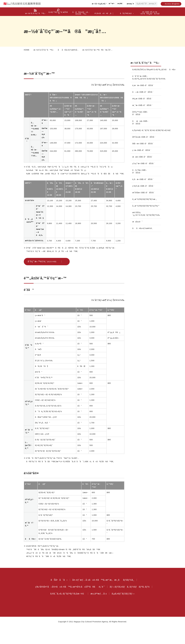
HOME (26, 50)
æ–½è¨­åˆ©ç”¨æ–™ (35, 65)
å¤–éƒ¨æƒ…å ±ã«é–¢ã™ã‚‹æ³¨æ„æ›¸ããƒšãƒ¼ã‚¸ (103, 597)
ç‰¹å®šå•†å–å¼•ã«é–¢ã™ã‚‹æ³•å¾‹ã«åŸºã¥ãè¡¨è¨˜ (69, 604)
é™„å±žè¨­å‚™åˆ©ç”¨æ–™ (91, 65)
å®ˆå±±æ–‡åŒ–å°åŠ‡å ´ (140, 143)
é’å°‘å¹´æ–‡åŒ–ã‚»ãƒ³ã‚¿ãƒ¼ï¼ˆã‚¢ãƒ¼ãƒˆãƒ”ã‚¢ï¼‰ (147, 82)
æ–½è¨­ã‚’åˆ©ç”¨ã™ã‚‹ (44, 50)
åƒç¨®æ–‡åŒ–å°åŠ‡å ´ (140, 181)
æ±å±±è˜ (139, 236)
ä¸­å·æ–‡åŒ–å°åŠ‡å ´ (144, 189)
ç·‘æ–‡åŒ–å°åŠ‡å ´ (142, 157)
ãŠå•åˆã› (57, 597)
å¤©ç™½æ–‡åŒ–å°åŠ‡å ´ (140, 118)
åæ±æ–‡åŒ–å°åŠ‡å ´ (141, 127)
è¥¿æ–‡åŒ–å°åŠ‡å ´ (143, 103)
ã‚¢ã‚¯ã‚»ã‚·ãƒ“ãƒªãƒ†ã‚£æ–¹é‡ (67, 611)
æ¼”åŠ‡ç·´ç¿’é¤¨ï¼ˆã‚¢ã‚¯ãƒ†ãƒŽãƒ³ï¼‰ (147, 228)
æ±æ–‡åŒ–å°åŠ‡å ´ (143, 164)
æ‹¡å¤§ (118, 4)
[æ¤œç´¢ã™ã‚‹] (155, 4)
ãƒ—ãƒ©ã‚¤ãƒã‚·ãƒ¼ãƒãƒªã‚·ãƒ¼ (131, 604)
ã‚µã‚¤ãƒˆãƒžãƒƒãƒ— (126, 611)
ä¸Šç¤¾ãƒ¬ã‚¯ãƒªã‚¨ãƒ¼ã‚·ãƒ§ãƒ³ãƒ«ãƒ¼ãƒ (147, 135)
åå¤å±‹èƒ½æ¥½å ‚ (70, 50)
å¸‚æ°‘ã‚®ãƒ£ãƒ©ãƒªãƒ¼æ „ (145, 214)
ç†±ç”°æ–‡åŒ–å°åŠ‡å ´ (140, 172)
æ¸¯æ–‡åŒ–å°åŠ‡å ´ (143, 110)
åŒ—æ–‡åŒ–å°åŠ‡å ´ (143, 151)
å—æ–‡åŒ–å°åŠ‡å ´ (143, 96)
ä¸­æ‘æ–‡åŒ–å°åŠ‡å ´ (144, 90)
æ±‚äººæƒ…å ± (100, 611)
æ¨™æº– (109, 4)
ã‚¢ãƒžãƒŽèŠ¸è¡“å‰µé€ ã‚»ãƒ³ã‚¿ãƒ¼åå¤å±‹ (147, 74)
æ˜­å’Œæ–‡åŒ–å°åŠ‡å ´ (139, 206)
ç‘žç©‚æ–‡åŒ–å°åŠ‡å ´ (139, 197)
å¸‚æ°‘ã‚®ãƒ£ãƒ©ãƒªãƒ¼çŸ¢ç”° (147, 221)
